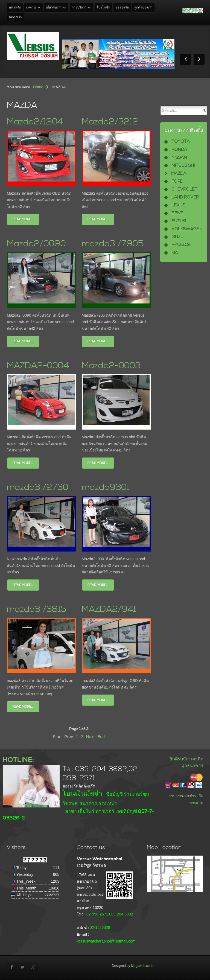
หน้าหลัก (15, 8)
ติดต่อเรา (15, 17)
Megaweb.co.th (142, 966)
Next (90, 737)
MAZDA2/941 (109, 609)
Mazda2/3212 (110, 122)
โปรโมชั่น (103, 8)
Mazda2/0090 (36, 244)
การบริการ (79, 8)
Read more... (23, 219)
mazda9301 (106, 487)
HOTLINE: (18, 760)
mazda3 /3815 (37, 609)
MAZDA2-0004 (38, 366)
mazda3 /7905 (113, 244)
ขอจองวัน (122, 8)
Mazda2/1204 (35, 122)
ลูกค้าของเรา (143, 8)
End (101, 737)
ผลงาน (31, 8)
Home (38, 87)
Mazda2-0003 (111, 366)
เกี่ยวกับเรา (54, 8)
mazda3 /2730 (38, 487)
